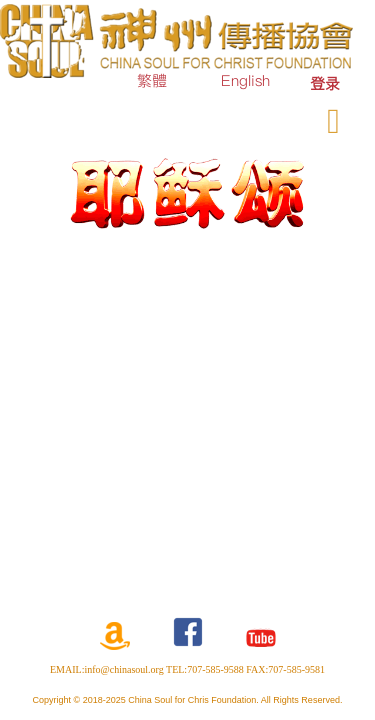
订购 (189, 116)
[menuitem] (325, 83)
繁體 (152, 80)
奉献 (249, 116)
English (245, 80)
